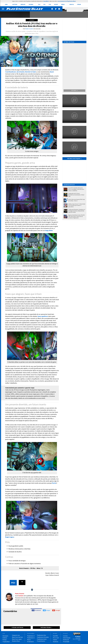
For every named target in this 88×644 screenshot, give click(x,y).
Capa (6, 4)
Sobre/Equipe (67, 638)
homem (21, 596)
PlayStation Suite (42, 639)
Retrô (56, 4)
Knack (52, 72)
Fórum (79, 4)
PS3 (44, 4)
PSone (29, 640)
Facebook (36, 610)
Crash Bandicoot (10, 72)
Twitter (55, 640)
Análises (23, 4)
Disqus (46, 610)
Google (56, 610)
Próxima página (46, 627)
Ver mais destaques (74, 159)
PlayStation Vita (41, 635)
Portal (54, 483)
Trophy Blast (6, 642)
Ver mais (74, 90)
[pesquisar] (75, 10)
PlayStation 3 (31, 636)
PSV (13, 583)
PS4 (39, 4)
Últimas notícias (69, 42)
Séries (63, 4)
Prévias (5, 640)
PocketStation (41, 641)
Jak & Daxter (20, 72)
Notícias (15, 4)
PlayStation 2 (31, 638)
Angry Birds (49, 230)
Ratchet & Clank (31, 72)
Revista (72, 4)
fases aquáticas (43, 316)
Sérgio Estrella (75, 639)
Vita (50, 4)
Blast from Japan (17, 639)
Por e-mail (56, 638)
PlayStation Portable (43, 637)
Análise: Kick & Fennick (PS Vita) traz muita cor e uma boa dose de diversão (32, 25)
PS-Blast (78, 636)
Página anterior (18, 627)
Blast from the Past (17, 637)
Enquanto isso (16, 635)
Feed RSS (55, 636)
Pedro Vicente (20, 594)
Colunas (31, 4)
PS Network (30, 642)
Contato (65, 636)
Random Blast (16, 641)
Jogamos (32, 20)
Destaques (5, 636)
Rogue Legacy (10, 537)
